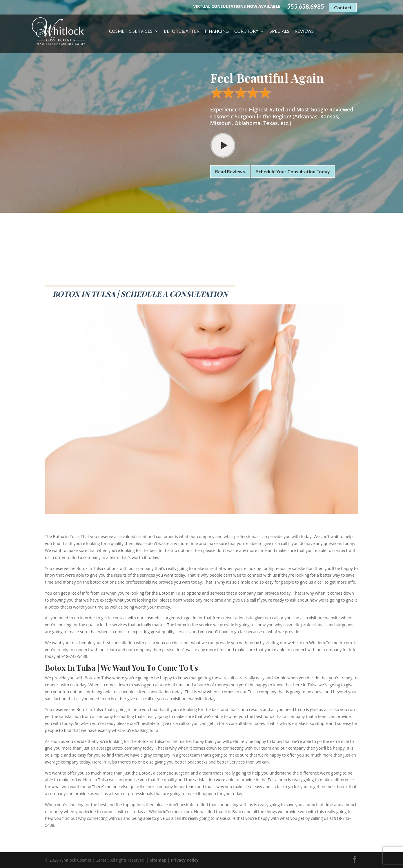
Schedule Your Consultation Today (293, 171)
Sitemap (158, 860)
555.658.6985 (306, 7)
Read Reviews (230, 171)
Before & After (182, 31)
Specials (279, 31)
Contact (343, 7)
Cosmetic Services (131, 31)
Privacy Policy (185, 860)
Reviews (304, 31)
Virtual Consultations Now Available (237, 6)
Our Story (246, 31)
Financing (217, 31)
